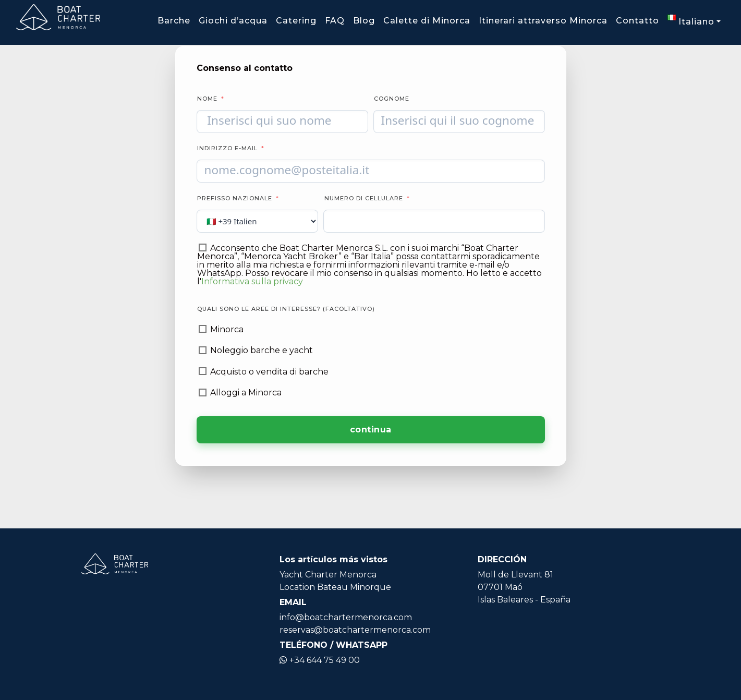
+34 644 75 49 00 (320, 660)
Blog (364, 21)
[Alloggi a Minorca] (203, 393)
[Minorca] (203, 329)
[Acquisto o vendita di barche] (203, 371)
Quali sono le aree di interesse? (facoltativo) (286, 309)
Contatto (637, 21)
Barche (174, 21)
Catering (296, 21)
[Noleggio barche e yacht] (203, 350)
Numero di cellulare (365, 198)
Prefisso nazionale (235, 198)
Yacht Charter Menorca (328, 575)
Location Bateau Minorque (335, 587)
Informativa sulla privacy (252, 281)
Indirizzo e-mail (227, 148)
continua (371, 430)
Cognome (392, 99)
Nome (207, 99)
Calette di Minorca (427, 21)
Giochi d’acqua (233, 21)
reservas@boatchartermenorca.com (355, 630)
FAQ (335, 21)
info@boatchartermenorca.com (346, 617)
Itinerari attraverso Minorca (543, 21)
